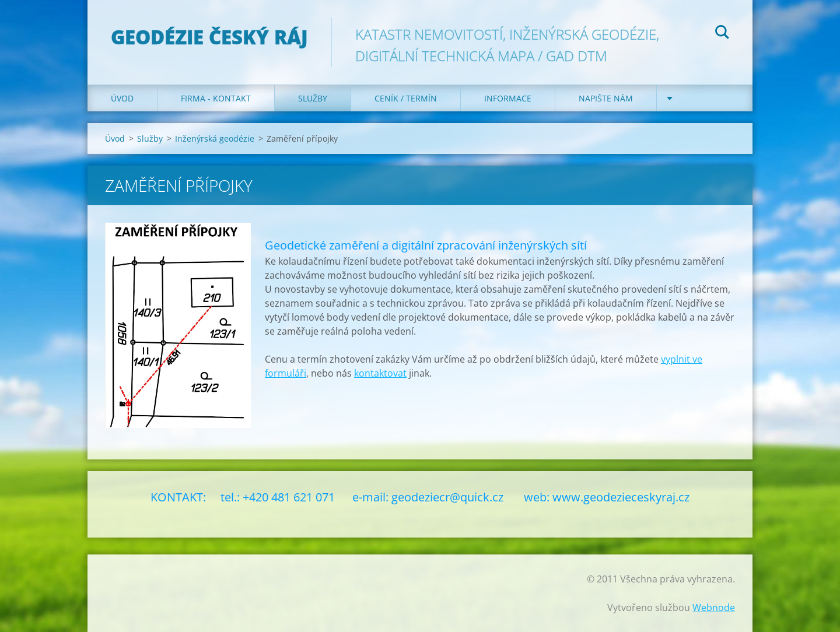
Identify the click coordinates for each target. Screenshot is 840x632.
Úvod (122, 98)
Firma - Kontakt (216, 98)
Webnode (714, 608)
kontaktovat (380, 373)
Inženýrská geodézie (215, 138)
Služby (313, 98)
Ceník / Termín (406, 98)
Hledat (722, 34)
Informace (508, 98)
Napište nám (606, 98)
